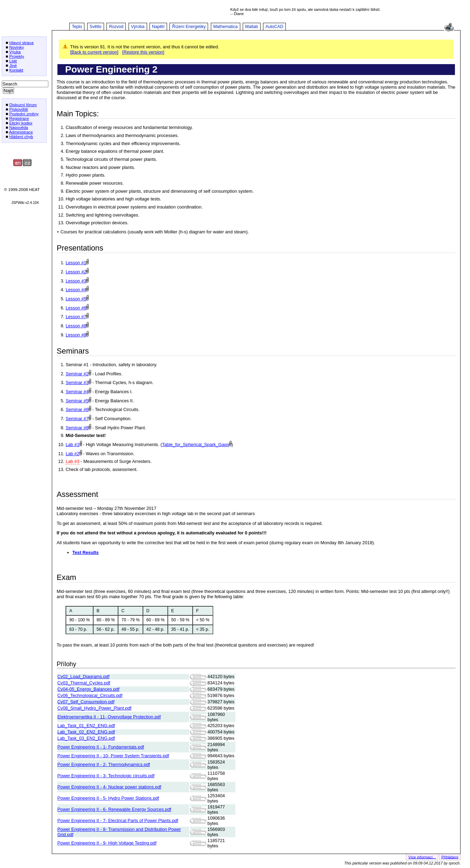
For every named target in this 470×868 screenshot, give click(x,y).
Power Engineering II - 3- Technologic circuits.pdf (106, 776)
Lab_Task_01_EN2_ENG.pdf (86, 726)
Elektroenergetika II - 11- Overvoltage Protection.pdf (109, 717)
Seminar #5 (77, 401)
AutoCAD (274, 27)
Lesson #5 (76, 299)
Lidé (13, 61)
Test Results (86, 552)
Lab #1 (72, 445)
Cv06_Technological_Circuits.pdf (90, 695)
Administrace (21, 132)
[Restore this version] (143, 52)
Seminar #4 (77, 392)
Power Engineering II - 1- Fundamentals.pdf (101, 747)
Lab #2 (72, 454)
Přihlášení (450, 857)
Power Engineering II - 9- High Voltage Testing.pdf (107, 843)
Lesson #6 (76, 308)
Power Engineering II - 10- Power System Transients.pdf (113, 756)
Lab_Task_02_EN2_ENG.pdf (86, 732)
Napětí (158, 27)
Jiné (13, 65)
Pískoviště (19, 109)
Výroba (138, 27)
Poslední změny (24, 114)
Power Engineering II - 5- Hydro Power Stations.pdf (108, 798)
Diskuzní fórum (23, 105)
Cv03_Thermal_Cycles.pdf (84, 683)
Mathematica (226, 27)
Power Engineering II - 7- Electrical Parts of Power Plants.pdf (118, 821)
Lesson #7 (76, 317)
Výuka (15, 52)
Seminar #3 (77, 382)
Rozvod (116, 27)
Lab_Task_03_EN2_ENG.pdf (86, 738)
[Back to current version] (94, 52)
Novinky (16, 47)
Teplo (77, 27)
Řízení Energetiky (189, 27)
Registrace (19, 118)
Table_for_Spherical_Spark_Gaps (196, 445)
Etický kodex (21, 123)
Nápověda (19, 127)
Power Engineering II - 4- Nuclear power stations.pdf (109, 787)
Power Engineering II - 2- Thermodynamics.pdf (104, 764)
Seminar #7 (77, 419)
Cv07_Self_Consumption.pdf (86, 702)
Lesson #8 (76, 326)
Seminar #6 (77, 409)
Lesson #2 (76, 272)
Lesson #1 (76, 263)
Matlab (252, 27)
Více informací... (422, 857)
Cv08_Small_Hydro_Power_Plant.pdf (94, 708)
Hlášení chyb (21, 136)
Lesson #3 (76, 281)
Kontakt (16, 70)
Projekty (17, 56)
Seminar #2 (77, 374)
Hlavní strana (21, 43)
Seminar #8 (77, 428)
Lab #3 (72, 461)
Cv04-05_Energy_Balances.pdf (88, 689)
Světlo (96, 27)
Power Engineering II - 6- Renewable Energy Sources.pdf (114, 809)
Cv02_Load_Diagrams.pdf (84, 676)
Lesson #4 (76, 290)
